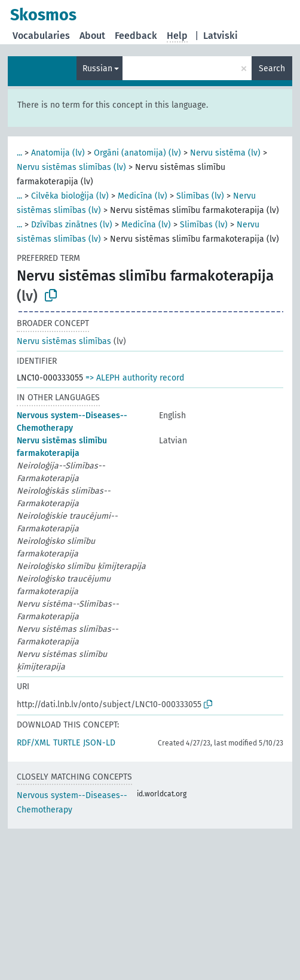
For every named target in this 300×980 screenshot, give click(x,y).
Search (272, 69)
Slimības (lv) (200, 196)
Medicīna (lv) (143, 196)
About (92, 36)
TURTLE (67, 743)
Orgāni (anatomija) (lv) (137, 153)
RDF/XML (33, 743)
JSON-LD (99, 743)
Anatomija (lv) (58, 153)
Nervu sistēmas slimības (64, 341)
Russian (97, 69)
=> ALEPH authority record (135, 378)
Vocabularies (41, 36)
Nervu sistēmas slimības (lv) (71, 167)
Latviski (221, 36)
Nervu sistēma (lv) (225, 153)
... (19, 153)
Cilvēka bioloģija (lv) (70, 196)
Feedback (136, 36)
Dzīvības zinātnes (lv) (72, 225)
